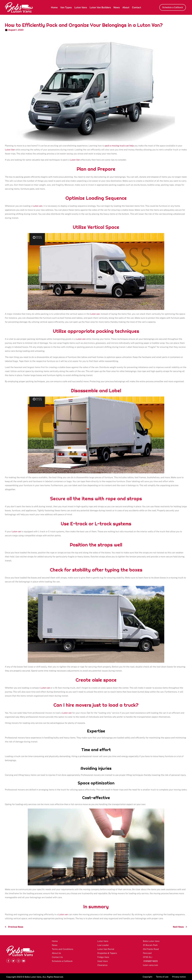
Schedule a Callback (62, 961)
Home (54, 7)
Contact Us (57, 957)
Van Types (66, 7)
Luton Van (10, 150)
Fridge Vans (103, 957)
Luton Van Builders (100, 7)
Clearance (102, 965)
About (126, 7)
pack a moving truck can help (119, 146)
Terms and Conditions (63, 949)
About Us (56, 953)
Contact (137, 7)
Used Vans (103, 961)
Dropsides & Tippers (107, 953)
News (117, 7)
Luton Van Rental (106, 949)
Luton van (38, 206)
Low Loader (103, 945)
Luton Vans (81, 7)
